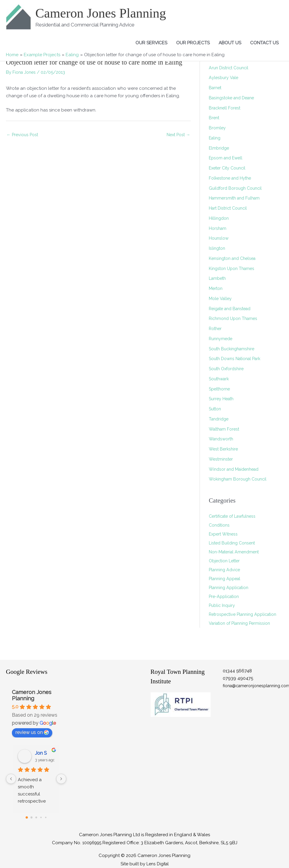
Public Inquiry (223, 605)
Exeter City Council (229, 168)
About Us (230, 43)
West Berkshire (224, 449)
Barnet (216, 88)
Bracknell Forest (226, 108)
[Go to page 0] (27, 817)
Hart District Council (230, 208)
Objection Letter (226, 561)
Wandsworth (222, 439)
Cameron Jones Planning (105, 13)
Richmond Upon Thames (235, 318)
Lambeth (218, 278)
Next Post (177, 135)
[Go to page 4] (46, 817)
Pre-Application (225, 597)
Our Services (151, 43)
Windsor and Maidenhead (236, 469)
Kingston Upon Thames (233, 269)
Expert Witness (224, 534)
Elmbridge (220, 148)
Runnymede (222, 339)
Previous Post (23, 135)
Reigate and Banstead (232, 309)
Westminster (222, 459)
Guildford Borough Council (237, 188)
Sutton (216, 409)
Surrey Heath (222, 399)
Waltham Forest (225, 429)
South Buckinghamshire (234, 349)
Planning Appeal (226, 579)
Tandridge (219, 419)
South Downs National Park (238, 359)
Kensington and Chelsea (235, 258)
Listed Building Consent (234, 543)
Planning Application (231, 588)
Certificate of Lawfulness (235, 516)
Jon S (41, 753)
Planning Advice (226, 570)
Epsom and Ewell (227, 158)
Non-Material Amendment (236, 552)
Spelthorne (221, 389)
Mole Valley (221, 299)
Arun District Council (230, 68)
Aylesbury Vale (224, 78)
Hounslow (219, 238)
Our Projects (193, 43)
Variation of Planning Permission (242, 632)
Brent (214, 118)
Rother (216, 329)
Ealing (215, 138)
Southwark (220, 379)
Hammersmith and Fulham (236, 198)
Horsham (218, 228)
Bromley (218, 128)
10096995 (92, 843)
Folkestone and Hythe (232, 178)
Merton (216, 288)
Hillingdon (219, 218)
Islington (218, 248)
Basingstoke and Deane (234, 98)
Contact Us (264, 43)
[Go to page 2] (36, 817)
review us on (32, 732)
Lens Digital (157, 864)
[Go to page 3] (41, 817)
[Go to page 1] (31, 817)
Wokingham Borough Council (240, 479)
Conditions (220, 525)
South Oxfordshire (228, 369)
